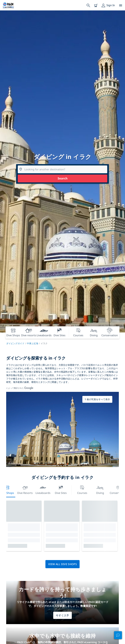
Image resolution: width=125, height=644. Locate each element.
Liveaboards (43, 490)
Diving (100, 490)
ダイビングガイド (15, 343)
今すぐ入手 (62, 615)
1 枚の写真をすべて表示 (97, 399)
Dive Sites (61, 490)
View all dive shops (62, 564)
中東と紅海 (33, 343)
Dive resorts (25, 490)
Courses (82, 490)
